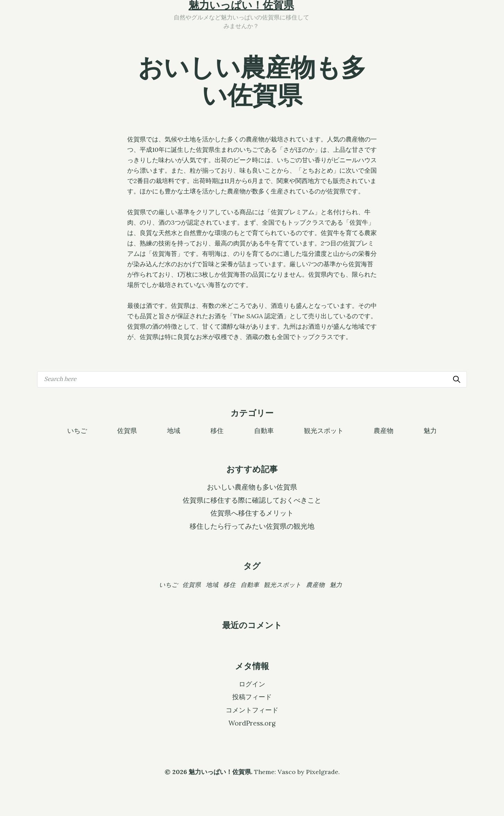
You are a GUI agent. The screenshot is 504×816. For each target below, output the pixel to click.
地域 (174, 430)
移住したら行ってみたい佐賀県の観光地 (252, 526)
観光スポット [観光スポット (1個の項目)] (283, 585)
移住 (217, 430)
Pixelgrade (322, 772)
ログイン (252, 684)
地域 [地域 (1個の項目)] (212, 585)
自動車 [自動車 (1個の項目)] (250, 585)
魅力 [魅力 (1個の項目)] (336, 585)
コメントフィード (252, 710)
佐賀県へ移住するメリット (252, 513)
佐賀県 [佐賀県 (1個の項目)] (192, 585)
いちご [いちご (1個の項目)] (168, 585)
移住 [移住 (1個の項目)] (229, 585)
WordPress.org (252, 723)
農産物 (384, 430)
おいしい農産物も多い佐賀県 (252, 487)
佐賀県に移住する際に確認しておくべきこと (252, 500)
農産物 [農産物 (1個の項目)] (315, 585)
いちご (77, 430)
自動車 (264, 430)
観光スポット (324, 430)
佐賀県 (127, 430)
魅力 (430, 430)
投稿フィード (252, 697)
